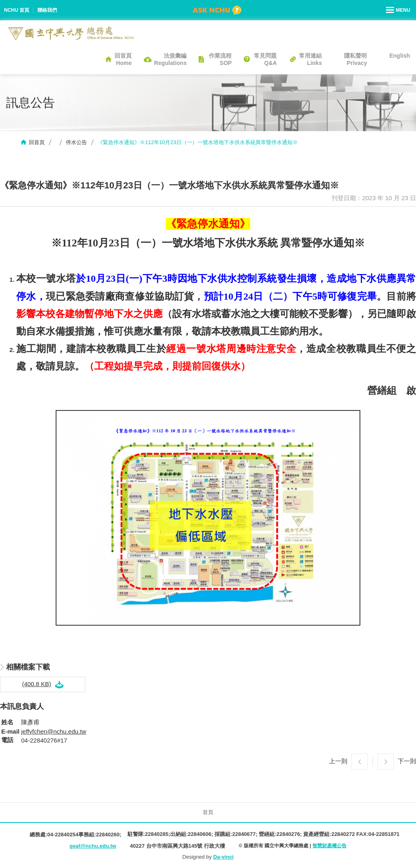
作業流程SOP (220, 59)
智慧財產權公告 (329, 846)
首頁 (208, 812)
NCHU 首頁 (17, 10)
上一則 (338, 761)
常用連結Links (310, 59)
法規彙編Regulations (170, 59)
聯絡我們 (47, 10)
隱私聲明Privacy (355, 59)
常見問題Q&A (265, 59)
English (400, 56)
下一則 (407, 761)
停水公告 (76, 142)
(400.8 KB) (37, 684)
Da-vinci (224, 857)
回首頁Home (123, 59)
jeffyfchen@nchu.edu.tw (54, 731)
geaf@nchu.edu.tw (93, 846)
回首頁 (37, 142)
